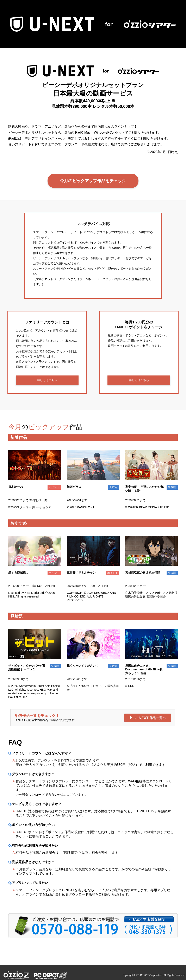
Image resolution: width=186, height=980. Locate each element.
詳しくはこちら (47, 380)
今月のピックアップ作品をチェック (93, 181)
